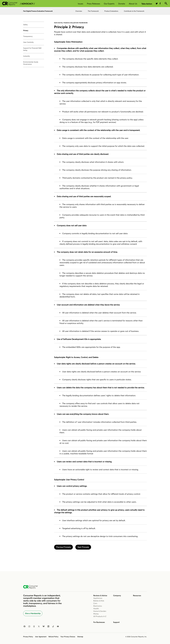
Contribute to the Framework (134, 11)
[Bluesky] (44, 627)
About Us (133, 4)
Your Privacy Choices (68, 637)
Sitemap (80, 637)
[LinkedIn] (48, 627)
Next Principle (83, 547)
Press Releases (94, 4)
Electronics (98, 606)
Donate (122, 4)
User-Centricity (28, 42)
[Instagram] (29, 627)
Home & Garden (100, 611)
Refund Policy (53, 637)
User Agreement (41, 637)
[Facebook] (25, 627)
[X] (39, 627)
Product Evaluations (111, 11)
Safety (25, 25)
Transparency (28, 36)
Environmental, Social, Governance (31, 63)
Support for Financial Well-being (32, 49)
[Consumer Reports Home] (32, 587)
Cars (95, 603)
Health (96, 609)
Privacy (26, 31)
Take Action (147, 4)
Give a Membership (33, 613)
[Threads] (34, 627)
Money (96, 614)
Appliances (98, 598)
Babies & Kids (99, 601)
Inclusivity (27, 56)
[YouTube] (58, 627)
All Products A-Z (100, 616)
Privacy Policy (28, 637)
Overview (79, 11)
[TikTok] (53, 627)
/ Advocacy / (27, 4)
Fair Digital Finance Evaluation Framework (38, 11)
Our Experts (109, 4)
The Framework (93, 11)
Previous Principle (63, 547)
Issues (81, 4)
